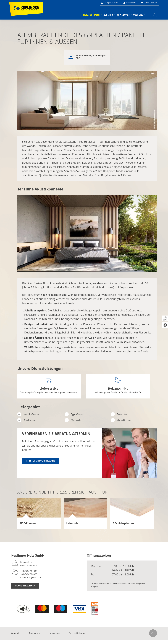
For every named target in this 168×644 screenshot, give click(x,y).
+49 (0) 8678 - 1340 (109, 3)
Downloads (123, 15)
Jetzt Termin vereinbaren (40, 461)
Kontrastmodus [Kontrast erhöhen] (131, 3)
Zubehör (108, 15)
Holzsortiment (92, 15)
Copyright (16, 633)
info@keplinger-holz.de (31, 577)
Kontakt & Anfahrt (149, 3)
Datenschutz (35, 633)
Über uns (138, 15)
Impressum (55, 633)
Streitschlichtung (77, 633)
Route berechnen (25, 586)
